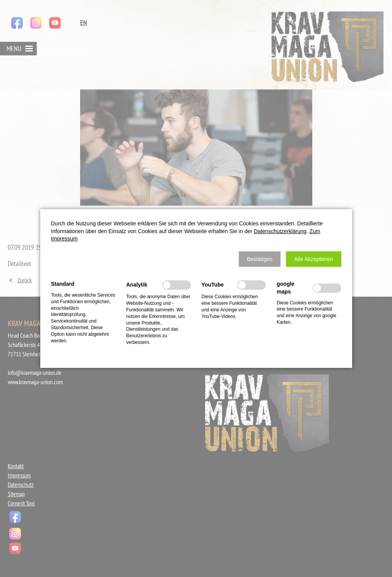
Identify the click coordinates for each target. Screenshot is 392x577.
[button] (260, 259)
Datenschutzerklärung (280, 231)
